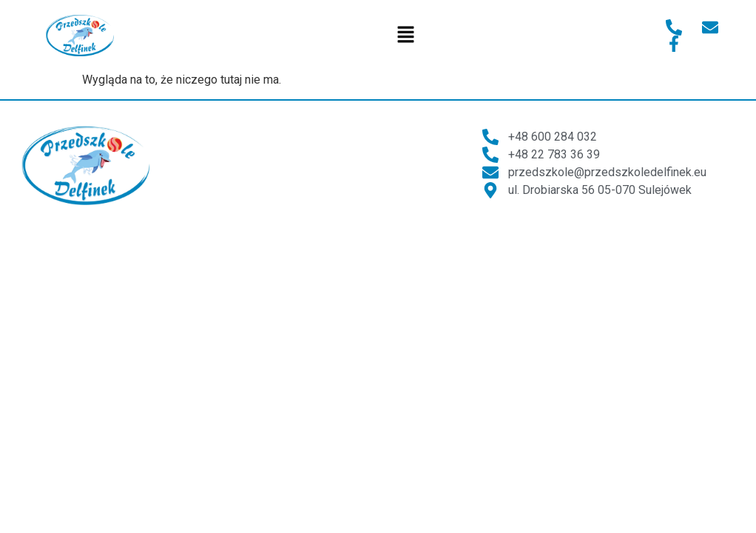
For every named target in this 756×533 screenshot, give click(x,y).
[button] (405, 36)
